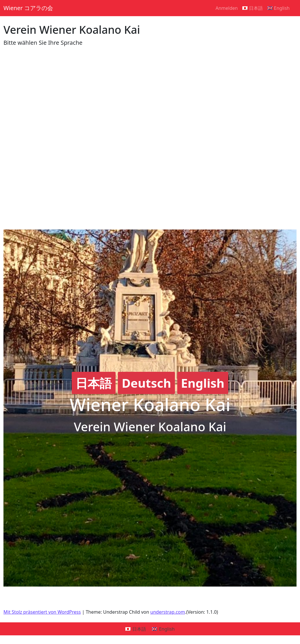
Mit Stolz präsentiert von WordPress (42, 612)
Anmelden (227, 8)
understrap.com (168, 612)
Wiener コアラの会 (28, 8)
